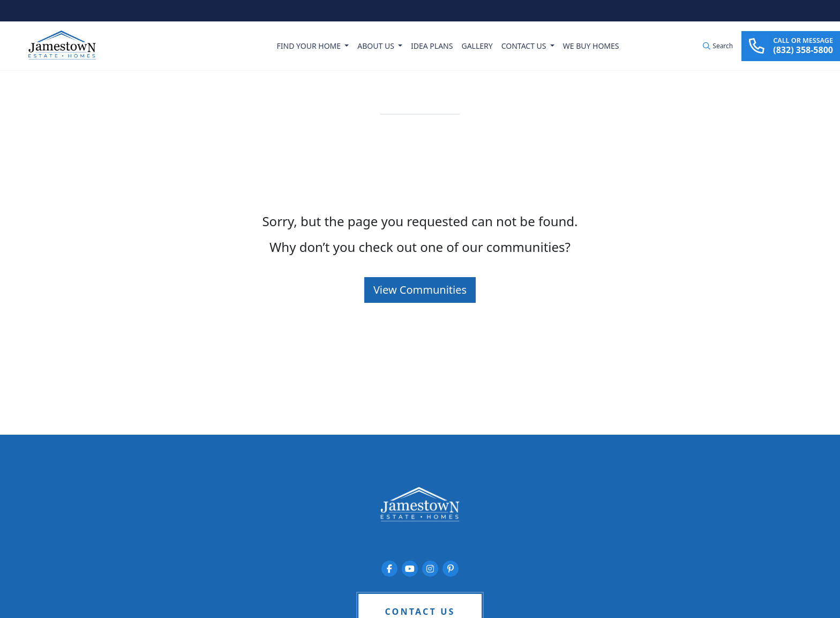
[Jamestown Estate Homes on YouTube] (410, 569)
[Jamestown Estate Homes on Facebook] (389, 569)
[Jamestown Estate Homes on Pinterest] (451, 569)
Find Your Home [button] (310, 46)
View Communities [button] (420, 290)
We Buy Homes (591, 46)
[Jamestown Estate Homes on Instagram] (430, 569)
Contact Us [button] (525, 46)
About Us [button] (377, 46)
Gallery (477, 46)
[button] (718, 46)
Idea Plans (432, 46)
